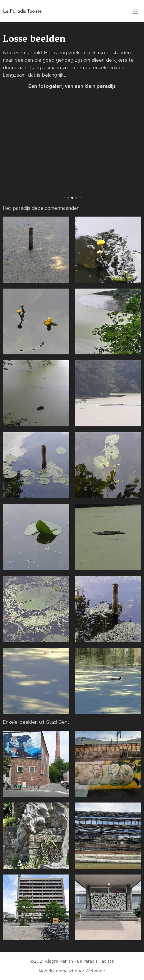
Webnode (95, 971)
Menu (135, 11)
